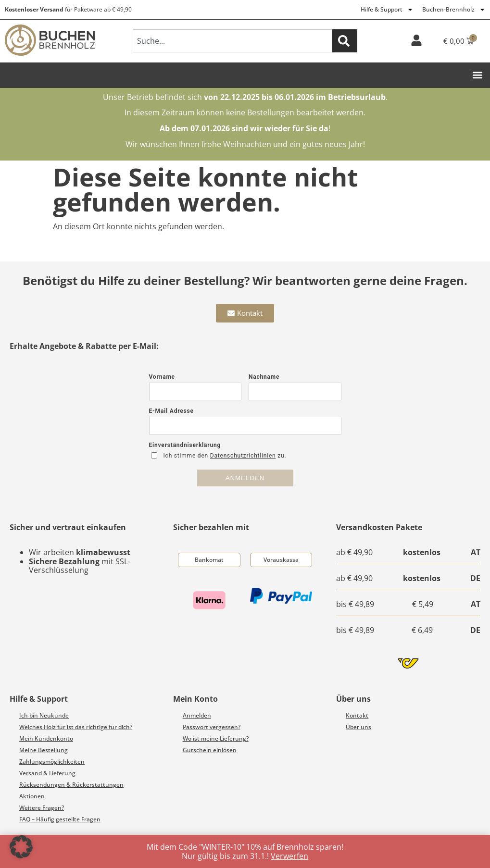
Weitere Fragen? (42, 808)
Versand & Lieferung (47, 773)
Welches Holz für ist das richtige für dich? (76, 727)
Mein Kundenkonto (46, 738)
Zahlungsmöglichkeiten (52, 762)
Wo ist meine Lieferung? (216, 738)
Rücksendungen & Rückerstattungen (71, 785)
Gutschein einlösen (210, 750)
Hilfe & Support (387, 10)
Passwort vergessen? (212, 727)
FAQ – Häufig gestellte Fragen (60, 819)
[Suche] (345, 41)
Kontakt (357, 715)
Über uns (358, 727)
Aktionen (32, 796)
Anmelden (197, 715)
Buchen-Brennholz (454, 10)
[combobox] (233, 41)
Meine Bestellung (44, 750)
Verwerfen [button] (289, 856)
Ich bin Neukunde (44, 715)
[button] (477, 75)
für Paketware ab (68, 9)
